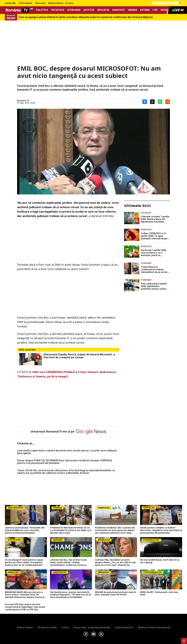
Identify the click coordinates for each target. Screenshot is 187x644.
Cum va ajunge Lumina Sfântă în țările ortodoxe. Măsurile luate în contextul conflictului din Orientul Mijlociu (86, 17)
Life (155, 10)
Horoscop (40, 3)
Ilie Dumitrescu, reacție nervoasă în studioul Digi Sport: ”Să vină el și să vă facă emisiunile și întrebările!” (70, 595)
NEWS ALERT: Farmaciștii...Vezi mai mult (159, 594)
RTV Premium (25, 3)
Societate (58, 10)
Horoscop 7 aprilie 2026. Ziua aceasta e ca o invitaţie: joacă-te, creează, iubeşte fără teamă (154, 253)
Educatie (103, 10)
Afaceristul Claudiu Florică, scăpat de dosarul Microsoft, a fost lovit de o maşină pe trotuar (79, 356)
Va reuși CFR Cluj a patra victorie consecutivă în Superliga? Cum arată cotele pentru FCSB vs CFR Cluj (25, 607)
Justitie (89, 10)
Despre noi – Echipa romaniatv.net (92, 627)
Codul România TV (124, 627)
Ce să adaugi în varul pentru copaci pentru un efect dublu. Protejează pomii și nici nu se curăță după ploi (24, 562)
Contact (65, 627)
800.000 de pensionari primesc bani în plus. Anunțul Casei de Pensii (116, 594)
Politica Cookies (25, 627)
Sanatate (118, 10)
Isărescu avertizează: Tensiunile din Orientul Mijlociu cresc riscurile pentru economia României (25, 530)
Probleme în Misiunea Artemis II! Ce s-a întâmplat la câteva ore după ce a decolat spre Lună (71, 530)
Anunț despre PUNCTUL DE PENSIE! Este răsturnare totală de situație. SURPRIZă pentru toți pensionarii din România (65, 462)
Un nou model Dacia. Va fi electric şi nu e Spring (160, 561)
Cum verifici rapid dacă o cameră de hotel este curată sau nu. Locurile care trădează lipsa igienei (67, 452)
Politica (42, 10)
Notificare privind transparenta (154, 627)
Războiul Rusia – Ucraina (61, 3)
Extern (145, 10)
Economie (74, 10)
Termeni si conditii (47, 627)
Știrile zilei (10, 3)
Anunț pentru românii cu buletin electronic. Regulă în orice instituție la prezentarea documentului (161, 530)
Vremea (132, 10)
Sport (165, 10)
